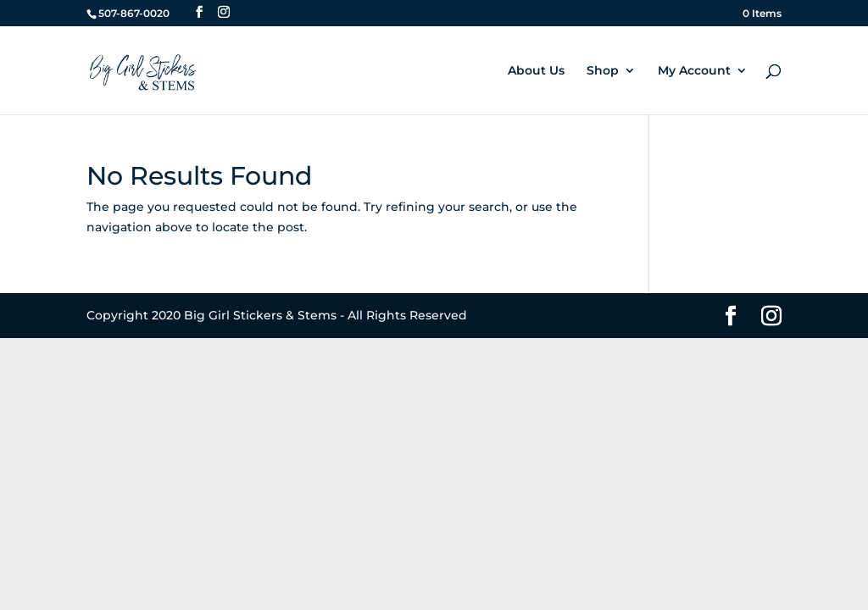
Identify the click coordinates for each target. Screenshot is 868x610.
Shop (603, 71)
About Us (536, 71)
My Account (694, 71)
